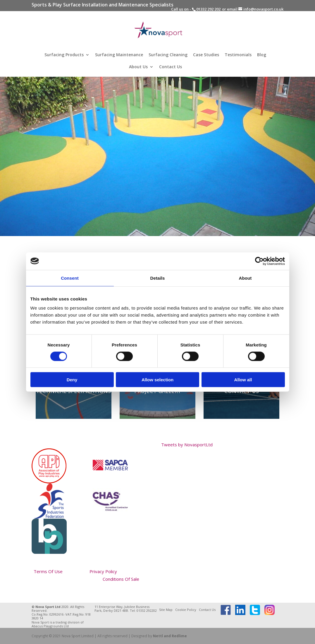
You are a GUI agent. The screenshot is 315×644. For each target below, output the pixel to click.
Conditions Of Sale (121, 579)
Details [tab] (158, 278)
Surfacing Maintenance (119, 55)
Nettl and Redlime (170, 636)
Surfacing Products (64, 55)
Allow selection (157, 380)
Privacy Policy (103, 571)
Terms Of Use (48, 571)
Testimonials (238, 55)
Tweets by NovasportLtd (187, 445)
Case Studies (206, 55)
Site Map (166, 610)
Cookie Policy (186, 610)
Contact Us (171, 67)
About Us (138, 67)
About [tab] (245, 278)
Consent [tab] (70, 278)
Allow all (243, 380)
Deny (72, 380)
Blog (262, 55)
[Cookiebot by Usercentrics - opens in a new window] (259, 261)
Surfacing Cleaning (168, 55)
